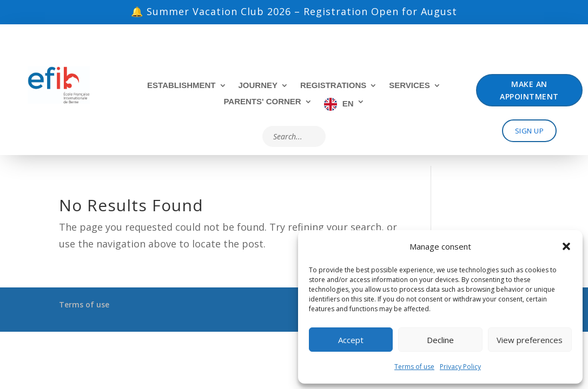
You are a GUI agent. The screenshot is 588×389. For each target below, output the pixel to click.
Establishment (181, 86)
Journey (258, 86)
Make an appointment (529, 90)
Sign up (530, 131)
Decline (440, 340)
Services (409, 86)
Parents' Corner (262, 102)
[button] (566, 246)
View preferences (530, 340)
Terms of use (414, 367)
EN (348, 103)
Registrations (333, 86)
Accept (351, 340)
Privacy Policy (460, 367)
